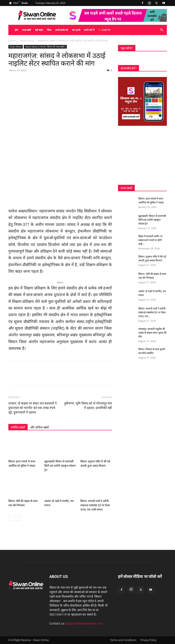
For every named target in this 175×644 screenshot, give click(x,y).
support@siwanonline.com (84, 623)
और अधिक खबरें (40, 427)
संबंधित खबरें (18, 427)
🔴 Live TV (104, 30)
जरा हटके (76, 30)
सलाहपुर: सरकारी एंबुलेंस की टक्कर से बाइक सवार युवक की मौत (153, 333)
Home (12, 41)
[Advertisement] (142, 155)
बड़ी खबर (39, 30)
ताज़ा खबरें (27, 30)
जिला (49, 30)
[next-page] (18, 518)
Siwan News (27, 41)
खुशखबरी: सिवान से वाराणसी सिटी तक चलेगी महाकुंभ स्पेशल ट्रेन (60, 466)
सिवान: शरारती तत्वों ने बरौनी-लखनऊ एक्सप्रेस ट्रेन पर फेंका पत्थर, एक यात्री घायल (95, 505)
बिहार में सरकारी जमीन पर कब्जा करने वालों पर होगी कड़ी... (151, 240)
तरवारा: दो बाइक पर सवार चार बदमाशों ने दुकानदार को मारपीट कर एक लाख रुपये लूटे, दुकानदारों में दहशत (33, 408)
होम (16, 30)
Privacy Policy (149, 640)
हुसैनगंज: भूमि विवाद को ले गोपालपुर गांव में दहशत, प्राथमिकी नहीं (88, 406)
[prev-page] (11, 518)
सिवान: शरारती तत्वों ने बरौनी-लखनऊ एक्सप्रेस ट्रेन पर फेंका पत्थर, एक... (152, 312)
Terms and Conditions (123, 640)
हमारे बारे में (89, 30)
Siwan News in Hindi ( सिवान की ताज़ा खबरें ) (45, 47)
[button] (162, 30)
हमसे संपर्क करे (62, 30)
